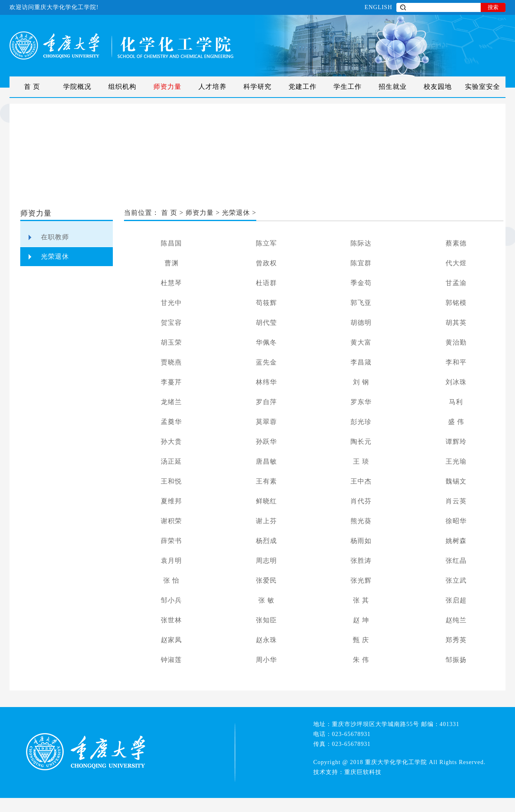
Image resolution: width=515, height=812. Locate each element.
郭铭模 (456, 303)
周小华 (266, 660)
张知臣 (266, 620)
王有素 (266, 481)
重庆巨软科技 (363, 772)
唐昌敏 (266, 461)
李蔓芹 (171, 382)
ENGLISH (378, 7)
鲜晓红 (266, 501)
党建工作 (303, 87)
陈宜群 (361, 263)
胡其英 (456, 323)
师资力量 (167, 87)
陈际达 (361, 243)
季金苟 (361, 283)
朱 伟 (361, 660)
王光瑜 (456, 461)
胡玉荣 (171, 342)
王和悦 (171, 481)
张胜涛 (361, 561)
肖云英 (456, 501)
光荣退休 (55, 256)
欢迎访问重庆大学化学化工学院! (54, 7)
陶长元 (361, 442)
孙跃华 (266, 442)
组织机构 (122, 87)
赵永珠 (266, 640)
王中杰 (361, 481)
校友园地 (438, 87)
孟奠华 (171, 422)
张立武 (456, 580)
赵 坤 (361, 620)
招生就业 (393, 87)
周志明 (266, 561)
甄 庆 (361, 640)
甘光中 (171, 303)
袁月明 (171, 561)
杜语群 (266, 283)
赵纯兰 (456, 620)
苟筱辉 (266, 303)
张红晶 (456, 561)
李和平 (456, 362)
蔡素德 (456, 243)
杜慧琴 (171, 283)
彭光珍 (361, 422)
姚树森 (456, 541)
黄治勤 (456, 342)
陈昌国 (171, 243)
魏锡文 (456, 481)
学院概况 (77, 87)
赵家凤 (171, 640)
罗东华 (361, 402)
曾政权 (266, 263)
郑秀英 (456, 640)
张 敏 (266, 600)
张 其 (361, 600)
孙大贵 (171, 442)
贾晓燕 (171, 362)
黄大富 (361, 342)
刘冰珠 (456, 382)
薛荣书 (171, 541)
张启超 (456, 600)
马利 (456, 402)
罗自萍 (266, 402)
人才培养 (212, 87)
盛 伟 (456, 422)
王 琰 (361, 461)
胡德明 (361, 323)
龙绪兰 (171, 402)
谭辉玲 (456, 442)
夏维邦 (171, 501)
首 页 (32, 87)
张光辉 (361, 580)
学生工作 (348, 87)
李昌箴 (361, 362)
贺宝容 (171, 323)
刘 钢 (361, 382)
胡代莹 (266, 323)
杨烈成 (266, 541)
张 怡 (171, 580)
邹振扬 (456, 660)
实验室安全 (483, 87)
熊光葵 (361, 521)
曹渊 (172, 263)
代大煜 (456, 263)
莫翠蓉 (266, 422)
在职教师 (55, 237)
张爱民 (266, 580)
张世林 (171, 620)
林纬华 (266, 382)
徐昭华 (456, 521)
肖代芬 (361, 501)
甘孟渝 (456, 283)
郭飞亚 (361, 303)
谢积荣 (171, 521)
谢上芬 (266, 521)
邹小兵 (171, 600)
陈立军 (266, 243)
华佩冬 (266, 342)
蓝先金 (266, 362)
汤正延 (171, 461)
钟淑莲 (171, 660)
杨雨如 (361, 541)
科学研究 (257, 87)
